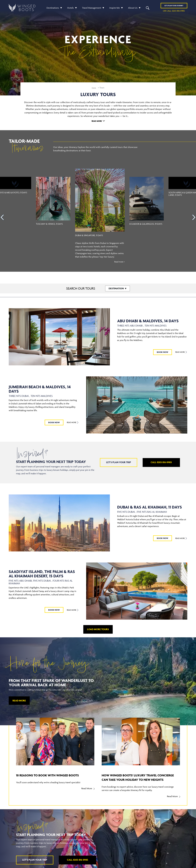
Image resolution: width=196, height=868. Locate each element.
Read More (97, 121)
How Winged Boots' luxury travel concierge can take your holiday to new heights (141, 779)
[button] (60, 9)
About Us (133, 9)
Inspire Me (115, 9)
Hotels (71, 9)
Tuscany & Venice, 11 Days (50, 224)
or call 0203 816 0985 (174, 12)
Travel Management (92, 9)
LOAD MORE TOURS (98, 629)
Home (94, 88)
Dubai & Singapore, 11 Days (91, 235)
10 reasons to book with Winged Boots (51, 777)
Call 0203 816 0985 (161, 462)
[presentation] (2, 217)
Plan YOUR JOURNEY (174, 6)
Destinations (53, 9)
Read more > (119, 262)
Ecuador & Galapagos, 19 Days (144, 225)
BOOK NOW (161, 352)
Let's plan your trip (119, 462)
